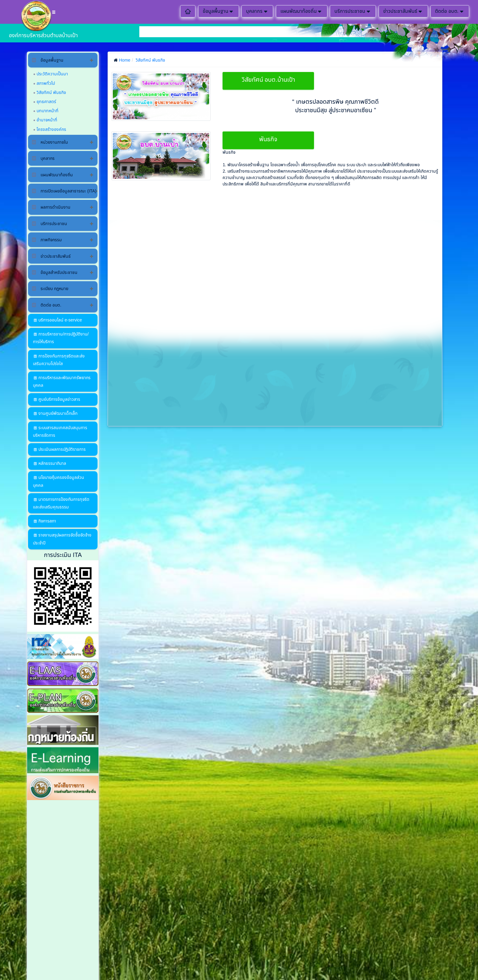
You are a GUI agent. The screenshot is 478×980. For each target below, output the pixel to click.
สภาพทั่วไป (46, 83)
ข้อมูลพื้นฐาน (219, 11)
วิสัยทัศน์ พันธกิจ (51, 92)
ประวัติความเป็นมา (52, 74)
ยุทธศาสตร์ (46, 102)
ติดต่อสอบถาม (462, 68)
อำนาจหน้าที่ (47, 120)
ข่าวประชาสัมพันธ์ (403, 11)
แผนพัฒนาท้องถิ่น (302, 11)
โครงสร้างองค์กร (51, 129)
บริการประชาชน (353, 11)
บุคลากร (257, 11)
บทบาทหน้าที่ (48, 111)
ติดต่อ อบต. (450, 11)
